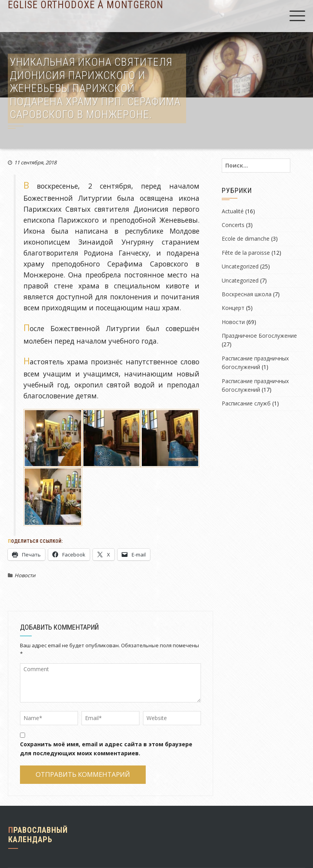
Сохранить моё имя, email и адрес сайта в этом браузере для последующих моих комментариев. (106, 748)
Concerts (233, 225)
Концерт (233, 308)
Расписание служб (246, 403)
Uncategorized (240, 266)
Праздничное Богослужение (259, 336)
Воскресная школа (247, 294)
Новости (25, 575)
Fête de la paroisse (246, 253)
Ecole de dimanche (246, 239)
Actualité (233, 211)
